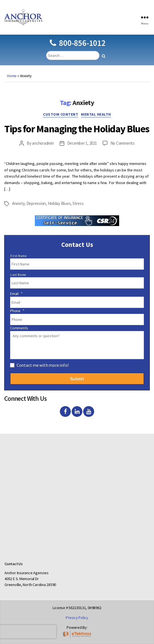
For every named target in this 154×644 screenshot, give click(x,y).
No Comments (123, 143)
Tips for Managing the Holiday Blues (77, 129)
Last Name (18, 275)
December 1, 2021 (82, 143)
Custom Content (61, 114)
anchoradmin (43, 143)
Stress (78, 203)
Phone (17, 311)
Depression (36, 203)
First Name (19, 256)
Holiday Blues (59, 203)
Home (12, 76)
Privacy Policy (77, 618)
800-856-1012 (78, 43)
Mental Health (96, 114)
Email (16, 294)
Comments (19, 328)
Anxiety (18, 203)
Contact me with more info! (43, 365)
